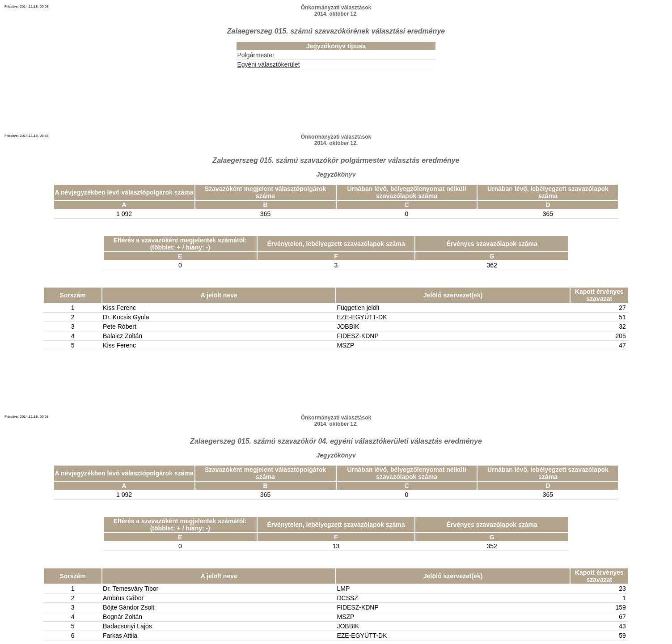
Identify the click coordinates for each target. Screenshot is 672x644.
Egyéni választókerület (268, 64)
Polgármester (256, 55)
